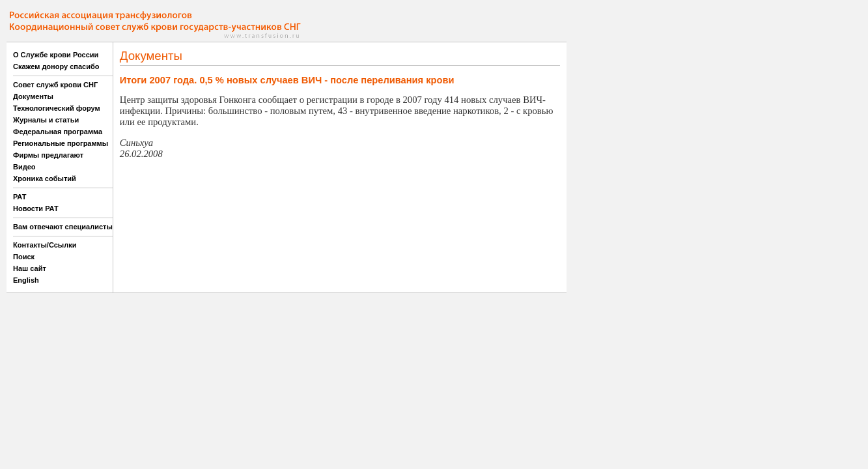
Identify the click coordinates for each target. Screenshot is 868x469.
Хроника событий (45, 178)
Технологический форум (57, 108)
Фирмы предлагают (48, 155)
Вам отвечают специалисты (63, 227)
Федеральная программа (58, 132)
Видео (24, 167)
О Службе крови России (56, 55)
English (26, 280)
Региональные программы (61, 143)
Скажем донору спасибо (56, 66)
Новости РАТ (36, 208)
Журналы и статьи (46, 120)
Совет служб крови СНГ (55, 85)
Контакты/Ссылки (45, 245)
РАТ (20, 197)
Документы (33, 96)
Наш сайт (30, 268)
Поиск (24, 257)
